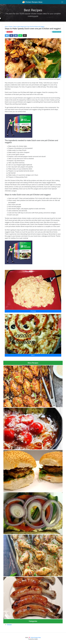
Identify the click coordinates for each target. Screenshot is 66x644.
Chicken (11, 27)
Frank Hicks (10, 32)
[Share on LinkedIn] (16, 35)
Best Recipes (33, 10)
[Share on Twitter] (7, 35)
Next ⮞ (33, 355)
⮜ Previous (33, 311)
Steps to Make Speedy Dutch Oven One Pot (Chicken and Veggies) (29, 27)
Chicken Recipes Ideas (32, 2)
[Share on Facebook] (11, 35)
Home (6, 27)
